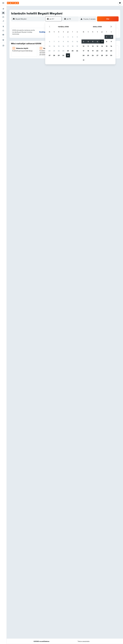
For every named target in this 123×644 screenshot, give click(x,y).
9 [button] (63, 42)
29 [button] (59, 55)
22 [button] (59, 51)
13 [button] (50, 46)
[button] (3, 3)
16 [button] (63, 46)
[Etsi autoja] (3, 17)
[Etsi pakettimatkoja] (3, 21)
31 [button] (68, 55)
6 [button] (50, 42)
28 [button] (54, 55)
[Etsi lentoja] (3, 9)
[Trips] (3, 40)
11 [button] (73, 42)
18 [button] (73, 46)
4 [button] (73, 37)
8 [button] (59, 42)
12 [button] (77, 42)
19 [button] (77, 46)
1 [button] (59, 37)
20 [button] (49, 51)
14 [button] (54, 46)
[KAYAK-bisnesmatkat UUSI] (3, 35)
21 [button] (54, 51)
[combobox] (30, 19)
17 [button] (68, 46)
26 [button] (77, 51)
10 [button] (68, 42)
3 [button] (68, 37)
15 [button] (59, 46)
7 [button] (54, 42)
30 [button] (63, 55)
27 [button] (50, 55)
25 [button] (73, 51)
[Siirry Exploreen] (3, 26)
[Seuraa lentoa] (3, 31)
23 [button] (63, 51)
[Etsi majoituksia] (3, 13)
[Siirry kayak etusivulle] (13, 3)
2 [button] (63, 37)
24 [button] (68, 51)
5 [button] (77, 37)
